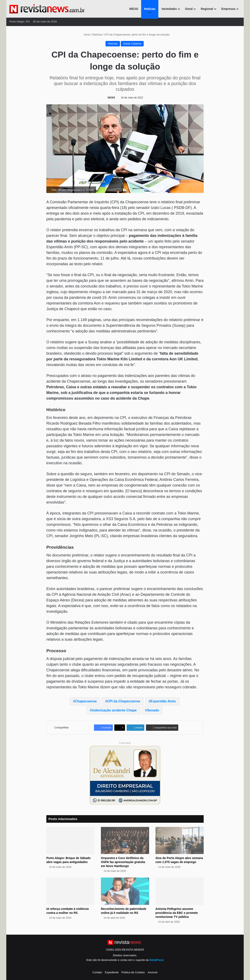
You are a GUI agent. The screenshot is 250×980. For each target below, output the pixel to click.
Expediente (112, 972)
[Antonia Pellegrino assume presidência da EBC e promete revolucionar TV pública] (180, 891)
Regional (207, 9)
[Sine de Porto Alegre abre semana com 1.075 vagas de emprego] (180, 841)
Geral (189, 9)
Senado (153, 710)
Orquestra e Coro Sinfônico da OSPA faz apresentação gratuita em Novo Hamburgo (123, 862)
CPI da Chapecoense (124, 701)
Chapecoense (86, 701)
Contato (97, 972)
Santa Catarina (132, 44)
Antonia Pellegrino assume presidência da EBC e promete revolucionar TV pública (177, 913)
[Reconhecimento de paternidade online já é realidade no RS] (125, 891)
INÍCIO (134, 9)
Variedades (169, 9)
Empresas (228, 9)
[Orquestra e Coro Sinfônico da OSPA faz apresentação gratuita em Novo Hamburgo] (125, 841)
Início (85, 35)
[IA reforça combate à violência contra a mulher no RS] (70, 891)
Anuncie (153, 972)
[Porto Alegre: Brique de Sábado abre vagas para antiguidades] (70, 841)
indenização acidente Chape (114, 710)
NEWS (111, 98)
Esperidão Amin (163, 701)
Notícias (150, 9)
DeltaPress (157, 960)
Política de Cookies (133, 972)
